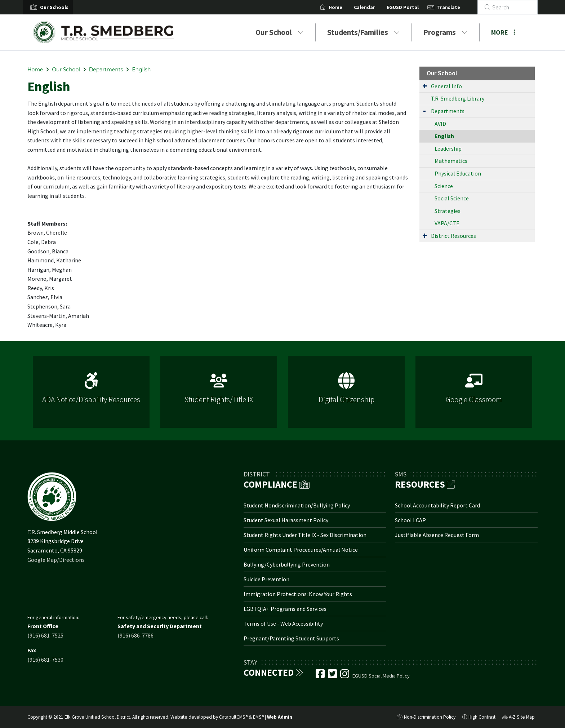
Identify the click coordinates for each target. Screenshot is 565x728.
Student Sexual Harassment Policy (286, 520)
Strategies (448, 211)
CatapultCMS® (233, 717)
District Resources (453, 236)
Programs (446, 32)
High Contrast (482, 717)
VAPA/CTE (447, 223)
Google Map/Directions (56, 560)
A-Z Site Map (519, 718)
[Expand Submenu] (425, 86)
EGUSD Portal (411, 7)
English (141, 70)
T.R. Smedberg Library (458, 98)
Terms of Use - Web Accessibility (283, 623)
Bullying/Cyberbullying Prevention (287, 564)
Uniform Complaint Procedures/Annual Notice (301, 550)
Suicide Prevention (266, 579)
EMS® (258, 717)
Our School (280, 32)
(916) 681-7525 (45, 635)
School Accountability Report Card (437, 505)
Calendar (373, 7)
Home (344, 7)
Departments (106, 70)
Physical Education (458, 173)
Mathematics (451, 161)
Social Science (452, 198)
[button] (54, 7)
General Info (446, 86)
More (503, 32)
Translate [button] (457, 7)
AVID (440, 124)
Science (444, 186)
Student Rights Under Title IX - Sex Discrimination (305, 535)
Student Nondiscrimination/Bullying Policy (297, 505)
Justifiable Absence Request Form (437, 535)
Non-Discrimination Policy (426, 718)
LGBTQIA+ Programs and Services (285, 609)
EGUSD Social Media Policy (381, 676)
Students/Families (364, 32)
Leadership (448, 148)
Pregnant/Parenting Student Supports (291, 638)
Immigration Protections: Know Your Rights (298, 594)
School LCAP (410, 520)
